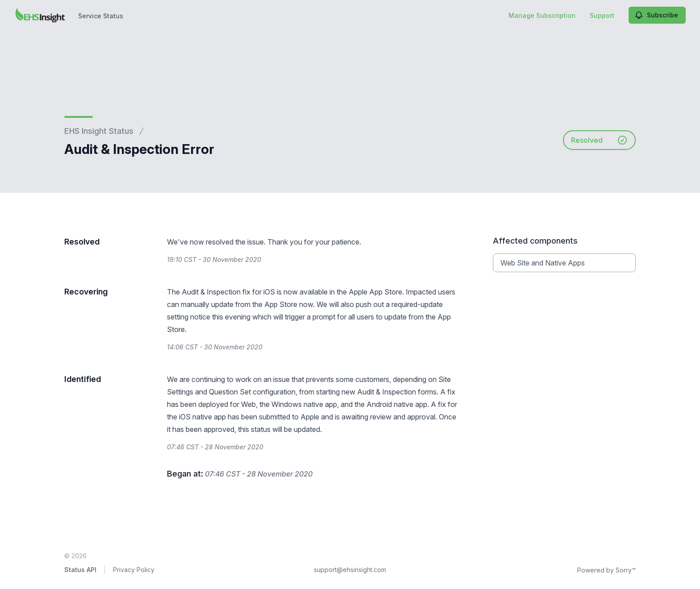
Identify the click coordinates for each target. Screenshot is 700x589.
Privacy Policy (134, 570)
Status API (80, 570)
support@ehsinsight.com (350, 570)
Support (602, 15)
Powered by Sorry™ (606, 570)
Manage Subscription (542, 15)
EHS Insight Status (99, 131)
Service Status (101, 16)
